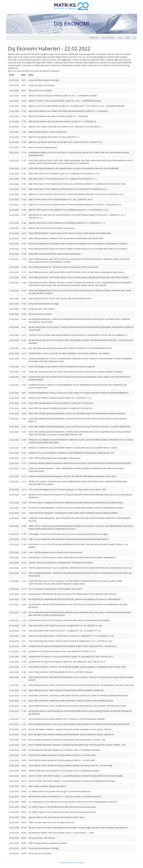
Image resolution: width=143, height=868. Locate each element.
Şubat (128, 38)
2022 (120, 38)
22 (135, 38)
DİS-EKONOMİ (108, 38)
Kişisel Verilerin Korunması (71, 862)
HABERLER (94, 38)
